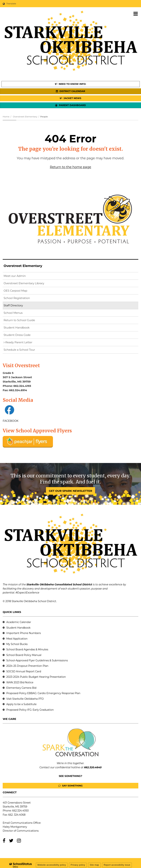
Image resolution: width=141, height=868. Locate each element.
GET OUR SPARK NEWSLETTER (70, 491)
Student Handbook (17, 328)
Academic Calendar (19, 622)
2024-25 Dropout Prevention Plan (27, 666)
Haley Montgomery (15, 827)
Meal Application (17, 639)
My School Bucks (17, 644)
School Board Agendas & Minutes (27, 649)
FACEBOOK (11, 421)
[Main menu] (136, 14)
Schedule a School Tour (19, 350)
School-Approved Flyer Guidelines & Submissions (37, 660)
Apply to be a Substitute (21, 704)
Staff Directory (13, 305)
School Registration (17, 298)
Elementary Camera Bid (21, 688)
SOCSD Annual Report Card (24, 671)
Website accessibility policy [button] (52, 865)
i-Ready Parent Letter (18, 342)
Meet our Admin (15, 276)
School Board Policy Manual (24, 655)
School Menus (13, 313)
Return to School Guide (19, 320)
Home (6, 117)
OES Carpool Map (15, 291)
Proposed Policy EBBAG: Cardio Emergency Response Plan (43, 693)
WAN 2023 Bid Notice (20, 682)
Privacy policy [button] (78, 865)
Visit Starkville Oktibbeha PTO (25, 699)
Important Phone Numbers (24, 633)
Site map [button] (94, 865)
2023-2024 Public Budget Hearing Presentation (36, 677)
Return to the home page (70, 167)
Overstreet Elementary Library (30, 284)
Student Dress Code (17, 335)
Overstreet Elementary (25, 117)
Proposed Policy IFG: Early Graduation (30, 710)
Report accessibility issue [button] (117, 865)
